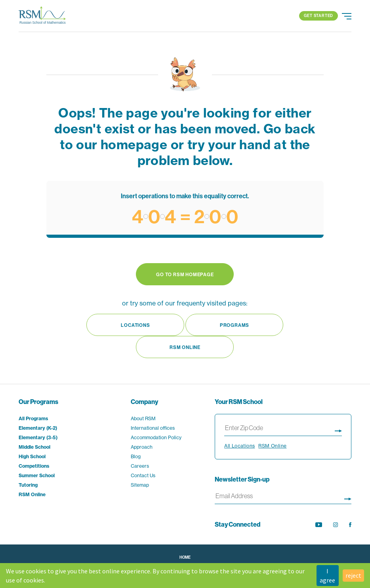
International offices (153, 428)
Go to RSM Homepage (185, 274)
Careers (140, 466)
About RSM (143, 418)
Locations (135, 325)
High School (32, 456)
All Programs (33, 418)
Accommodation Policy (156, 437)
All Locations (239, 446)
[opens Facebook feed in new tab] (350, 525)
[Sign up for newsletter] (348, 498)
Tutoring (28, 485)
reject (353, 575)
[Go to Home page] (42, 16)
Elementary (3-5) (38, 437)
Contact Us (143, 475)
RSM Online (185, 347)
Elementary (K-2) (38, 428)
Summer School (37, 475)
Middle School (34, 447)
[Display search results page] (338, 430)
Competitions (34, 466)
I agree (327, 575)
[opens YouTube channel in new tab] (319, 525)
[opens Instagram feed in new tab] (336, 525)
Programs (235, 325)
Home (185, 557)
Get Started (319, 16)
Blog (136, 456)
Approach (142, 447)
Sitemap (140, 485)
